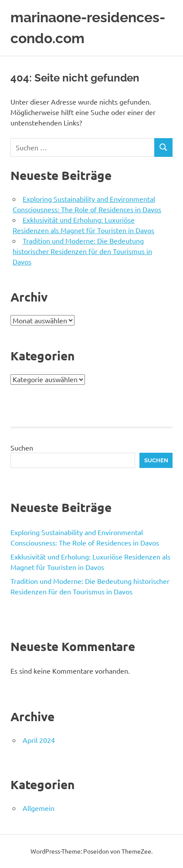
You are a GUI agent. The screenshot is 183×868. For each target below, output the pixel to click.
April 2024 (39, 740)
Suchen (22, 448)
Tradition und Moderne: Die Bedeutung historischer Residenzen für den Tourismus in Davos (82, 251)
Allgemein (39, 808)
